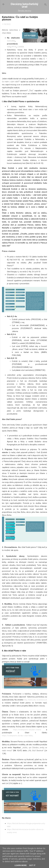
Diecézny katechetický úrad (24, 5)
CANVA (21, 47)
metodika (11, 41)
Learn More (21, 865)
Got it (32, 865)
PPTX (14, 47)
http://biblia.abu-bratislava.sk (35, 700)
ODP (9, 47)
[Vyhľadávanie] (46, 5)
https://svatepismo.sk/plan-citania (27, 730)
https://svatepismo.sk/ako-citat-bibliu (17, 736)
